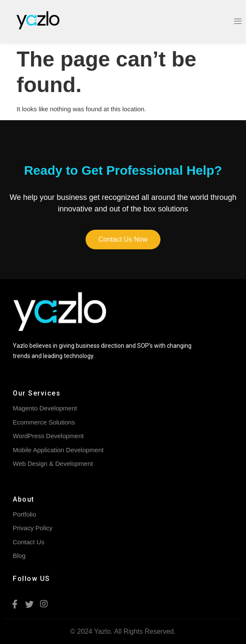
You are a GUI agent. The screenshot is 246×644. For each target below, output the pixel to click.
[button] (123, 240)
